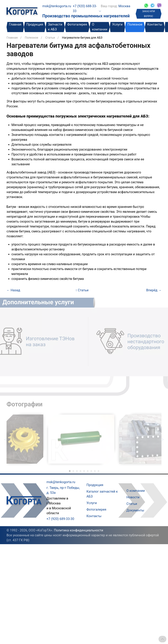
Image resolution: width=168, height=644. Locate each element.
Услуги (117, 24)
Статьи (50, 38)
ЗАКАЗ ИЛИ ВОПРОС (148, 14)
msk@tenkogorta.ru (57, 6)
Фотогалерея (77, 24)
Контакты (155, 24)
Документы (135, 510)
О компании (100, 27)
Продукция (35, 24)
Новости (133, 497)
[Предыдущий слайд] (5, 439)
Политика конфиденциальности (79, 530)
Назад (13, 290)
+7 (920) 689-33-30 (60, 519)
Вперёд (154, 290)
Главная (15, 24)
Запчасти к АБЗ (55, 27)
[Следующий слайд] (163, 439)
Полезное (135, 24)
